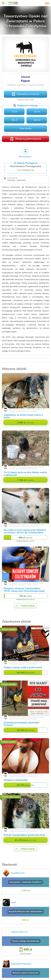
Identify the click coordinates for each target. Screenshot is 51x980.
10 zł (14, 112)
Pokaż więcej (24, 606)
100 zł (37, 120)
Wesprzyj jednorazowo (28, 139)
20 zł (37, 112)
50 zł (14, 120)
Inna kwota (26, 129)
